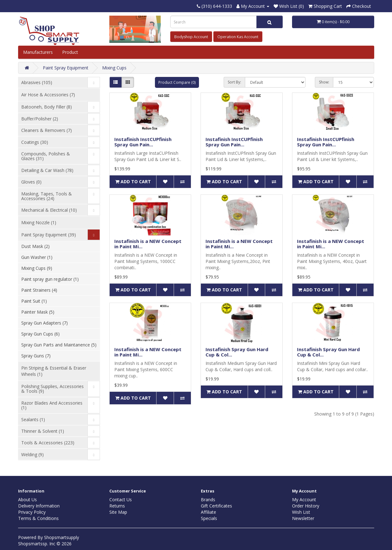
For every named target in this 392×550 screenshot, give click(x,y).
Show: (324, 82)
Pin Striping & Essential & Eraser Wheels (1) (54, 371)
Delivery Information (39, 506)
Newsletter (303, 518)
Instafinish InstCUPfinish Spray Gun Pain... (143, 142)
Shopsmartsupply (62, 537)
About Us (27, 500)
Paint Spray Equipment (66, 68)
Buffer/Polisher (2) (40, 119)
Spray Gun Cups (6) (40, 334)
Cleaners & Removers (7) (47, 130)
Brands (208, 500)
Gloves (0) (31, 182)
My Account (304, 500)
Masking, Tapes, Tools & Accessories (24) (47, 196)
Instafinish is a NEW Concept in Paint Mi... (148, 244)
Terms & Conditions (38, 518)
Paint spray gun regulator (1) (50, 279)
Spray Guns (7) (36, 356)
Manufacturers (38, 52)
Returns (117, 506)
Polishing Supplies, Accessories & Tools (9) (52, 389)
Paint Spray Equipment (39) (49, 235)
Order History (306, 506)
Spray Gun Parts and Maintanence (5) (59, 345)
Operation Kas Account (238, 37)
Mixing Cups (114, 68)
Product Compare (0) (177, 82)
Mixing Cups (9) (37, 268)
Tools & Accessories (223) (48, 443)
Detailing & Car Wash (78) (47, 170)
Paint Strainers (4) (39, 290)
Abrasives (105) (37, 82)
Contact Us (121, 500)
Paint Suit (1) (34, 301)
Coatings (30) (35, 142)
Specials (209, 518)
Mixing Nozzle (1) (39, 222)
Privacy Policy (32, 512)
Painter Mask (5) (38, 312)
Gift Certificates (216, 506)
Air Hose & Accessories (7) (48, 95)
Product (71, 52)
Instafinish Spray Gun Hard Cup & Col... (237, 352)
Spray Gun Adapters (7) (45, 323)
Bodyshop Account (191, 37)
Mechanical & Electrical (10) (49, 210)
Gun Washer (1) (37, 257)
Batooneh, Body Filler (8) (47, 107)
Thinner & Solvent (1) (43, 431)
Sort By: (234, 82)
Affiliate (208, 512)
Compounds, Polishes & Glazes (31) (46, 156)
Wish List (301, 512)
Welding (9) (32, 454)
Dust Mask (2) (35, 246)
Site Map (118, 512)
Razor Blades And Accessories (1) (52, 405)
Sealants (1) (33, 419)
